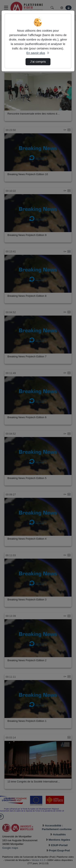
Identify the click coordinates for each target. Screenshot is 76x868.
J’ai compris (38, 62)
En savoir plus (38, 53)
